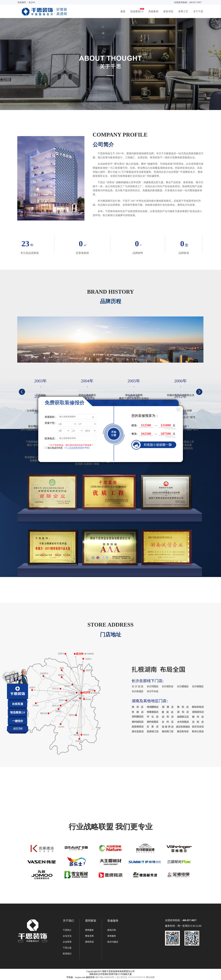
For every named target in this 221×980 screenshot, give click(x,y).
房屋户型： (51, 423)
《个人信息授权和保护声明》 (77, 448)
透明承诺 (89, 942)
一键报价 (18, 721)
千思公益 (67, 948)
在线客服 (18, 704)
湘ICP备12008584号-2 (105, 977)
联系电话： (51, 438)
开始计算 (114, 434)
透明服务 (89, 930)
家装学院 (168, 11)
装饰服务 (112, 936)
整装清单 (89, 936)
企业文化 (67, 936)
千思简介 (67, 930)
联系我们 (67, 954)
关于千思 (198, 11)
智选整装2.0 (137, 11)
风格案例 (153, 11)
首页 (123, 11)
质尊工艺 (183, 11)
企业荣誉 (67, 942)
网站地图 (150, 977)
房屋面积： (51, 417)
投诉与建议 (113, 942)
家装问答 (112, 930)
